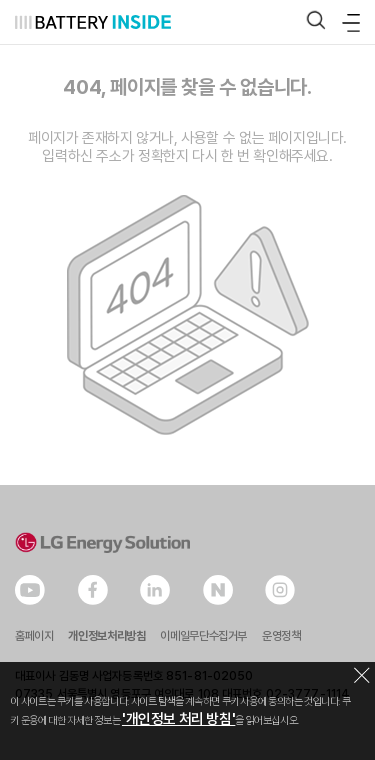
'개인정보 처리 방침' (178, 719)
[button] (316, 21)
